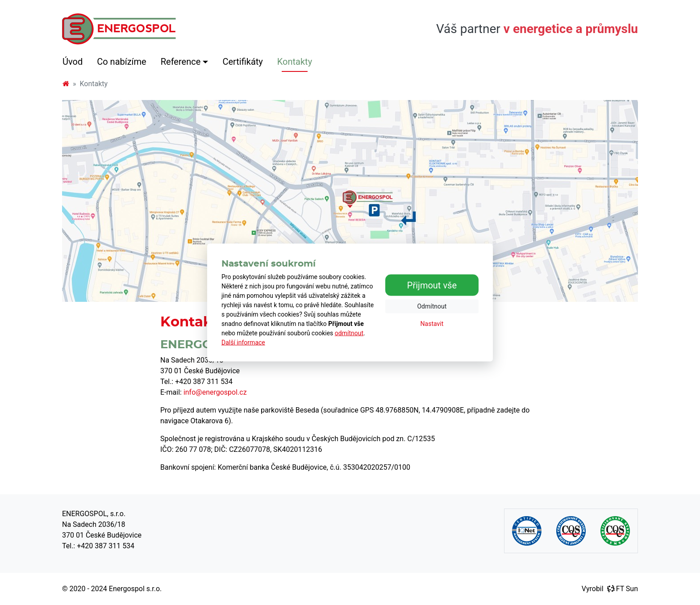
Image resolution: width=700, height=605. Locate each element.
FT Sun (623, 589)
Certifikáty (242, 62)
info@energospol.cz (215, 392)
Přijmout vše (432, 285)
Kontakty (295, 62)
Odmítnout (432, 306)
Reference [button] (181, 62)
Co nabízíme (122, 62)
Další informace (243, 342)
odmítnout (349, 333)
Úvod (73, 62)
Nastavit (432, 323)
